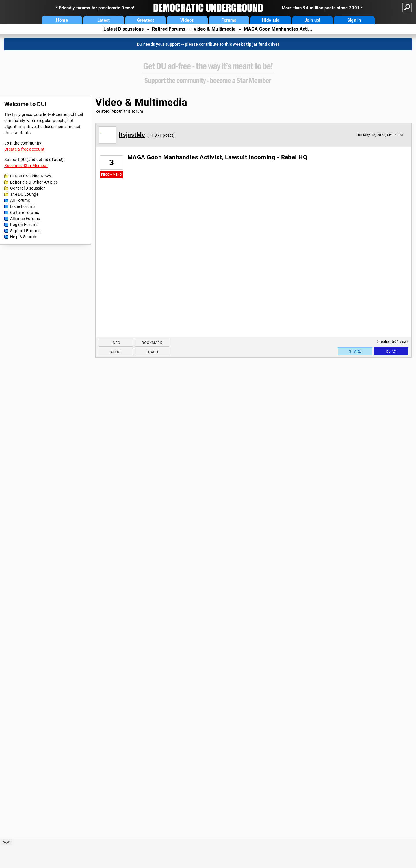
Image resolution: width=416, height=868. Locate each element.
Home (62, 20)
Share (355, 351)
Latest (104, 20)
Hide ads (271, 20)
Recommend (112, 175)
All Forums (20, 200)
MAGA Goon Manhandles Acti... (278, 29)
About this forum (127, 111)
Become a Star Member (26, 166)
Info (116, 343)
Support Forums (25, 231)
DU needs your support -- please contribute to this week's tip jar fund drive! (208, 44)
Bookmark (152, 343)
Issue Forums (23, 206)
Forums (229, 20)
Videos (187, 20)
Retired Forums (169, 29)
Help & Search (23, 237)
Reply (391, 351)
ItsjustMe (132, 135)
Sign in (354, 20)
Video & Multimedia (215, 29)
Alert (116, 352)
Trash (152, 352)
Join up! (312, 20)
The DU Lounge (24, 194)
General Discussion (28, 188)
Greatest (145, 20)
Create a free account (24, 149)
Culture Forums (25, 212)
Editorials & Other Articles (34, 182)
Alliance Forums (25, 219)
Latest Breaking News (31, 176)
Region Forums (24, 225)
